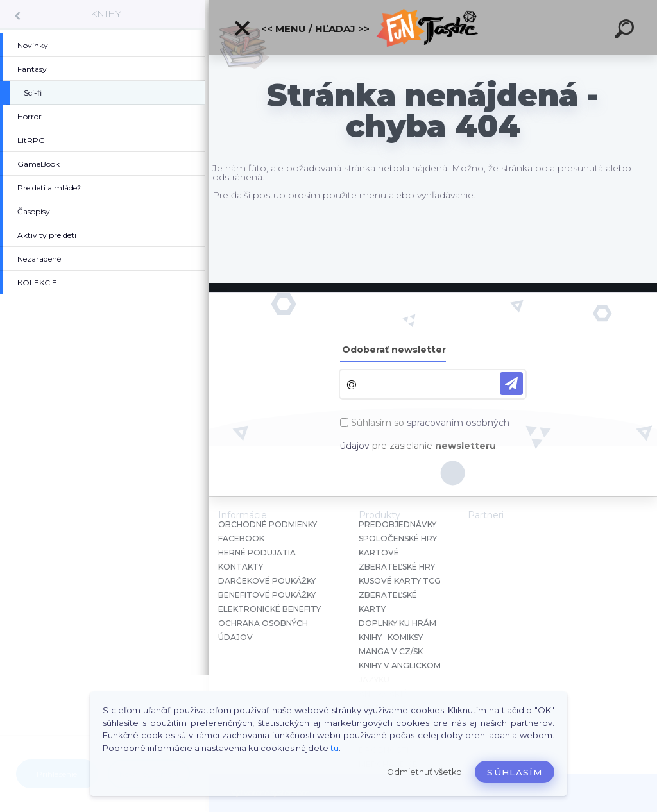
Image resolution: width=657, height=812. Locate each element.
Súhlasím (515, 772)
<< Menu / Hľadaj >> (301, 28)
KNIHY (106, 13)
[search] (626, 31)
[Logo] (433, 27)
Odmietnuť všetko (424, 772)
